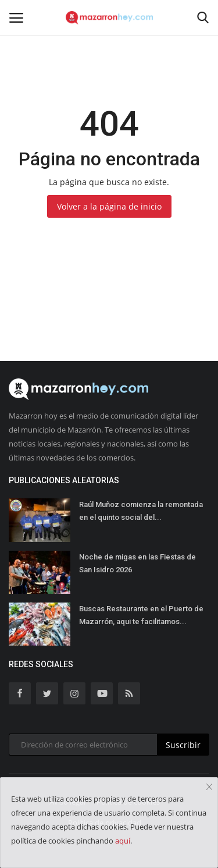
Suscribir (183, 745)
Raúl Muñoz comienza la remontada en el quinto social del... (141, 511)
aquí (123, 841)
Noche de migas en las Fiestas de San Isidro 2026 (137, 563)
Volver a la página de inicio (109, 206)
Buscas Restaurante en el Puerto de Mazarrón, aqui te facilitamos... (141, 615)
